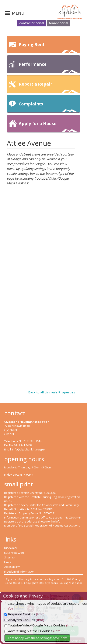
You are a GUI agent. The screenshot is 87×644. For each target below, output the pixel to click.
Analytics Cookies (24, 620)
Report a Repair (48, 87)
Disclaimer (11, 548)
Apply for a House (48, 126)
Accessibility (12, 567)
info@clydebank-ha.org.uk (29, 449)
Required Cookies (24, 614)
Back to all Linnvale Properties (52, 392)
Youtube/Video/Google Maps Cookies (39, 625)
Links (8, 562)
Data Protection (14, 553)
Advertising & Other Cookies (32, 631)
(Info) (44, 614)
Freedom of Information (19, 572)
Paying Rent (48, 47)
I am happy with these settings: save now (41, 638)
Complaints (48, 107)
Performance (48, 67)
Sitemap (9, 557)
